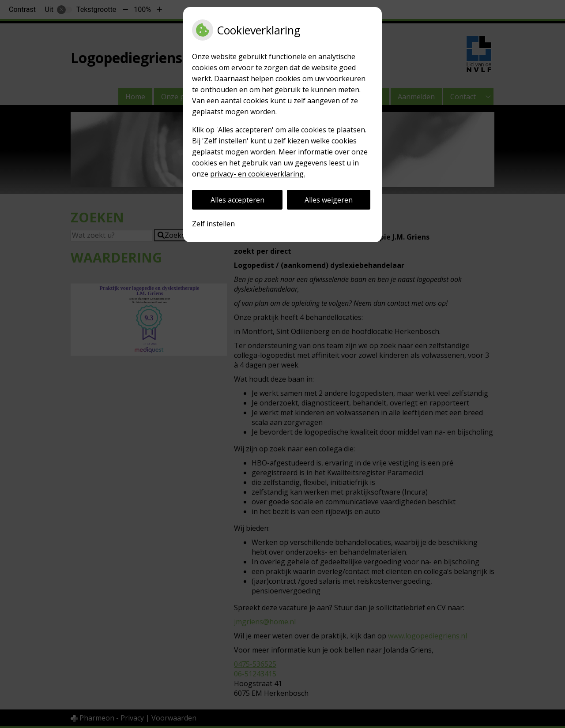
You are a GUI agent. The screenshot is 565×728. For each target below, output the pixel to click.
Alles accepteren (237, 200)
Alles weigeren (329, 200)
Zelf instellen (213, 224)
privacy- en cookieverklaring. (258, 174)
